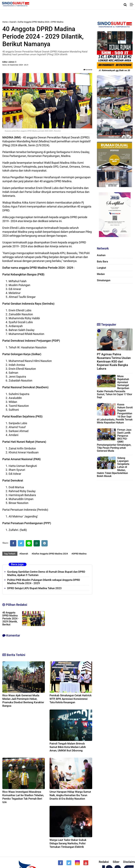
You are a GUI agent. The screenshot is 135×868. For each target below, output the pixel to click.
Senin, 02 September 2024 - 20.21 (15, 65)
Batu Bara (102, 262)
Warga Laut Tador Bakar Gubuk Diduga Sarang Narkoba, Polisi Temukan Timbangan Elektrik (68, 843)
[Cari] (125, 5)
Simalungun (104, 280)
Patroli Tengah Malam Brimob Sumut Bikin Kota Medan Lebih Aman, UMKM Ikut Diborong (68, 747)
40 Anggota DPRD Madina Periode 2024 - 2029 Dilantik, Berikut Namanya (11, 620)
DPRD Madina (57, 22)
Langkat (101, 268)
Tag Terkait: (10, 554)
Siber (116, 862)
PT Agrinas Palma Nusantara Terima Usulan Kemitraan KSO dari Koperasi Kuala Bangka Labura (114, 361)
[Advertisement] (113, 302)
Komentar (88, 70)
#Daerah (24, 554)
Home (5, 22)
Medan (101, 274)
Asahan (101, 255)
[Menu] (132, 5)
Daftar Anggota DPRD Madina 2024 (33, 22)
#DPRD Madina (79, 554)
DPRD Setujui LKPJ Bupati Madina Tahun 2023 (34, 588)
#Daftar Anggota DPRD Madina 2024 (50, 554)
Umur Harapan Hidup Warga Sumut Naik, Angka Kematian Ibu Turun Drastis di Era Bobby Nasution (70, 795)
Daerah (13, 22)
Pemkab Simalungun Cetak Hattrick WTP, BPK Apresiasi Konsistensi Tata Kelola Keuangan (71, 699)
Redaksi (104, 862)
